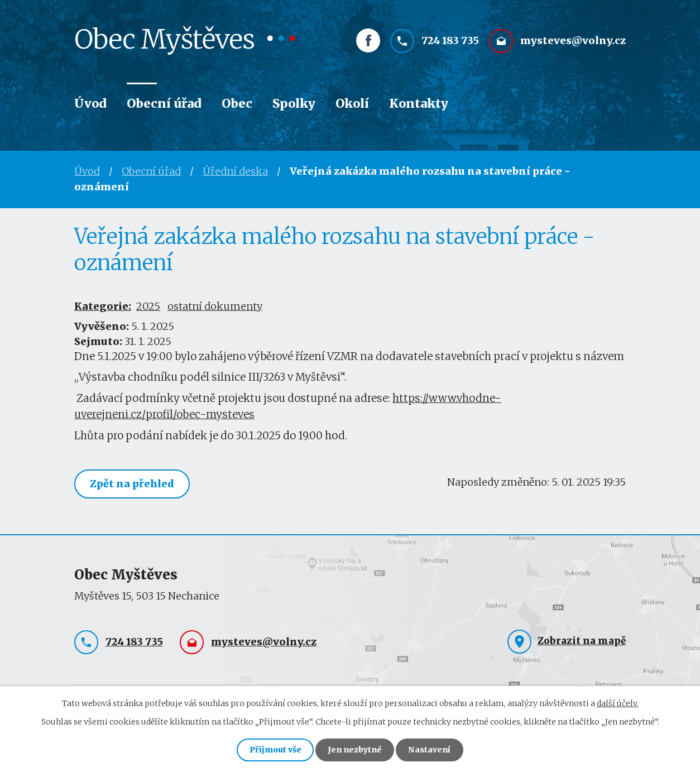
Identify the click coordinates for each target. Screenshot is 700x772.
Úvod (90, 104)
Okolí (352, 104)
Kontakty (419, 104)
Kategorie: (103, 306)
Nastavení (430, 750)
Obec (237, 104)
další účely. (618, 703)
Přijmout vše (274, 750)
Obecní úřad (164, 104)
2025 (148, 306)
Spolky (294, 104)
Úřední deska (235, 171)
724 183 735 (450, 43)
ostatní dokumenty (215, 306)
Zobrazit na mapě (582, 641)
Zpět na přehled (133, 484)
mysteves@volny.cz (573, 43)
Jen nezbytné (355, 750)
